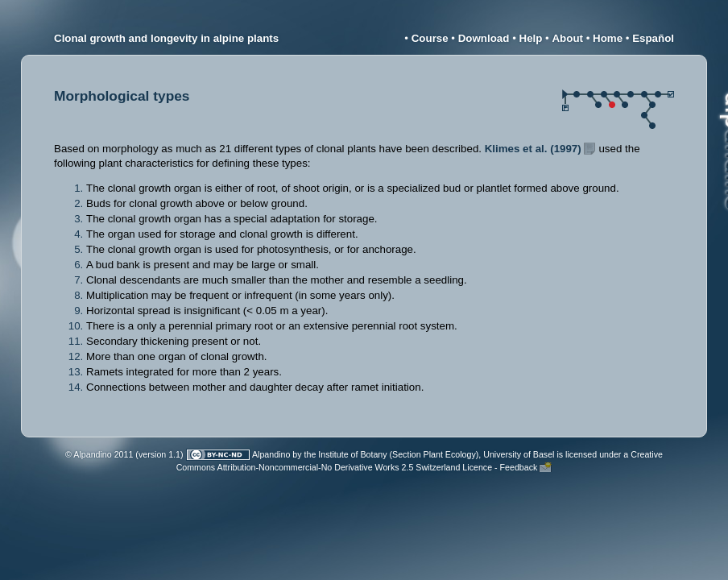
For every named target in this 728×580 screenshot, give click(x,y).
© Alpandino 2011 (99, 454)
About (567, 38)
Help (531, 38)
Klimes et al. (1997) (533, 149)
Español (653, 38)
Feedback (519, 467)
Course (430, 38)
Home (608, 38)
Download (484, 38)
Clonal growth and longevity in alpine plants (166, 38)
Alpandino (271, 454)
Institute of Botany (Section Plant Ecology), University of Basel (436, 454)
